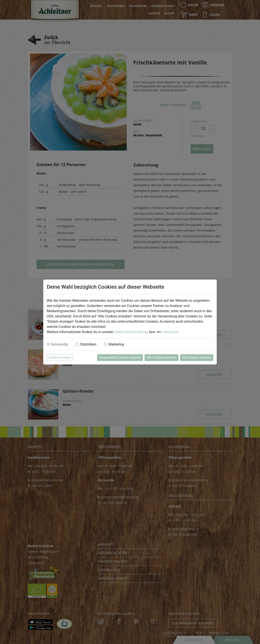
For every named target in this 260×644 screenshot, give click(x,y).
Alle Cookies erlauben (197, 358)
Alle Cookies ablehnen (161, 358)
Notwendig (59, 344)
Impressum (171, 332)
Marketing (116, 344)
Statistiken (88, 344)
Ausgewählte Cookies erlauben (120, 358)
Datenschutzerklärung (131, 332)
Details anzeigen (60, 358)
